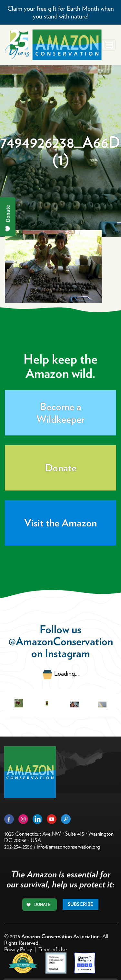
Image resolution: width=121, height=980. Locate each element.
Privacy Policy (18, 949)
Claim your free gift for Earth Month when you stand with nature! (61, 12)
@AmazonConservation (61, 641)
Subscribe (81, 904)
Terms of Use (53, 949)
